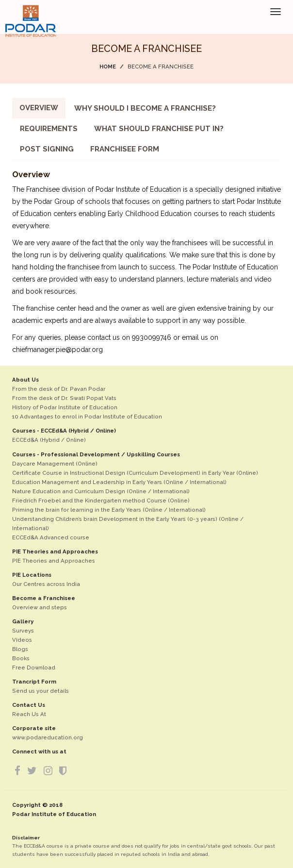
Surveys (23, 631)
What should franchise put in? (159, 129)
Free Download (34, 668)
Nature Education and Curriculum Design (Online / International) (101, 491)
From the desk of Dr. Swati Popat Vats (64, 398)
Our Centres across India (46, 584)
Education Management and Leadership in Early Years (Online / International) (119, 482)
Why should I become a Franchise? (145, 108)
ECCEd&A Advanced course (51, 537)
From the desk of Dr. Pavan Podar (59, 389)
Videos (22, 640)
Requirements (49, 129)
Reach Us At (29, 714)
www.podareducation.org (48, 737)
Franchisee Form (125, 149)
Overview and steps (40, 607)
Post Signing (47, 149)
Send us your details (41, 691)
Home (108, 67)
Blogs (20, 649)
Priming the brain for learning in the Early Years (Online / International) (109, 510)
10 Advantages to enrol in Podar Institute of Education (87, 417)
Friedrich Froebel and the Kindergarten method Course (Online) (101, 501)
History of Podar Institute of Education (65, 407)
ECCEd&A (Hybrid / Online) (49, 440)
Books (21, 658)
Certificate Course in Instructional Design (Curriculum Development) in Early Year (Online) (135, 473)
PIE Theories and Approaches (54, 561)
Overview (39, 108)
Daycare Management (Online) (55, 464)
